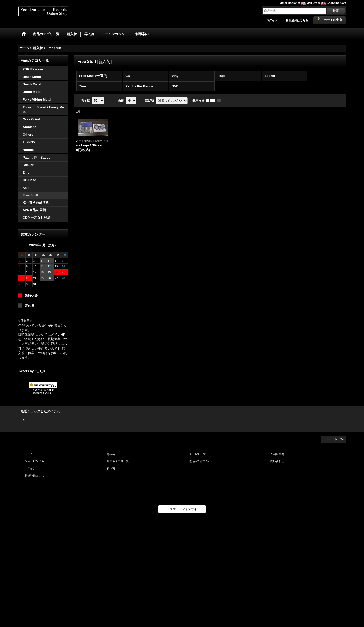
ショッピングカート (37, 461)
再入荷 (111, 454)
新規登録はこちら (297, 20)
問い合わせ (277, 461)
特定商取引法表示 (200, 461)
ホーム (29, 454)
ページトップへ (336, 439)
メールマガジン (198, 454)
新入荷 (111, 468)
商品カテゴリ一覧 (118, 461)
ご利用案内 (277, 454)
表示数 (86, 100)
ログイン (272, 20)
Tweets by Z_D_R (32, 371)
